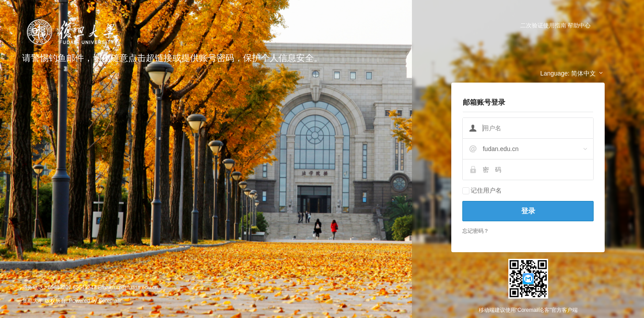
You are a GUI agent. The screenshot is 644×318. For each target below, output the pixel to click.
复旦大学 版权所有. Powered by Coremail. (72, 301)
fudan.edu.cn (501, 149)
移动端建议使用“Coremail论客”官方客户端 (528, 310)
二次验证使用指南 (543, 25)
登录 (528, 211)
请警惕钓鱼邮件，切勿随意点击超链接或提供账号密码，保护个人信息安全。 (172, 58)
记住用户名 (482, 190)
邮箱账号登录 (484, 102)
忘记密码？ (476, 231)
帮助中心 (579, 25)
